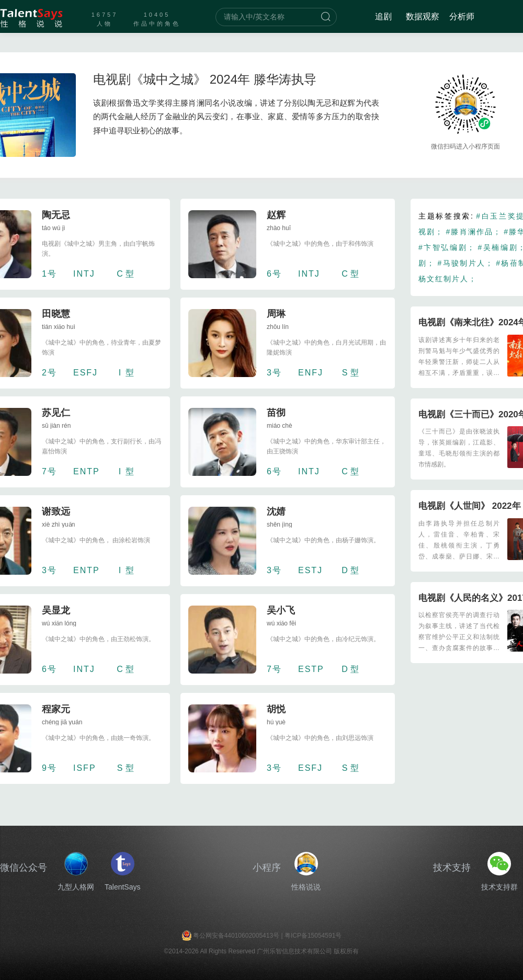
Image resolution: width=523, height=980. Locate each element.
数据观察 (423, 16)
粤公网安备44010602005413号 (236, 936)
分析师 (462, 16)
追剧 (383, 16)
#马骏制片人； (466, 263)
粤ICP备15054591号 (313, 936)
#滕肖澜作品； (474, 232)
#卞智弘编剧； (447, 247)
